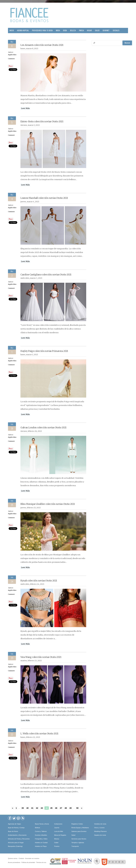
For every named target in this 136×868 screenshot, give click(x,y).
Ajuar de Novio (13, 831)
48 (66, 808)
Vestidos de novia (100, 824)
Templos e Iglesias (78, 843)
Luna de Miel (59, 831)
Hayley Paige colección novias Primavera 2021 (44, 351)
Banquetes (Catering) (15, 846)
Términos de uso (41, 862)
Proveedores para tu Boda (42, 30)
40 (27, 808)
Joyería (57, 828)
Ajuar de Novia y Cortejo (16, 828)
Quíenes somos (13, 858)
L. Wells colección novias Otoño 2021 (39, 734)
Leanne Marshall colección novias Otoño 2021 (44, 198)
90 (77, 808)
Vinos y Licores (99, 828)
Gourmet (106, 30)
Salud (97, 30)
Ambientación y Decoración (17, 835)
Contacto (21, 858)
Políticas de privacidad (28, 862)
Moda (58, 30)
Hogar (89, 30)
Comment (11, 59)
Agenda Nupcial (23, 30)
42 (37, 808)
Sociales (116, 30)
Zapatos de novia (100, 835)
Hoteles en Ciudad (41, 843)
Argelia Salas (12, 55)
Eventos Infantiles (41, 835)
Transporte (75, 846)
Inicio (12, 30)
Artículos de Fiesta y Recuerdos (19, 839)
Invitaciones (58, 824)
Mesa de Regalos (60, 835)
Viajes (12, 36)
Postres (57, 846)
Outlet (56, 843)
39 (23, 808)
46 (56, 808)
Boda (65, 30)
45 (51, 808)
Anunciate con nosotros (32, 858)
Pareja (81, 30)
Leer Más (25, 108)
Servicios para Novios (79, 839)
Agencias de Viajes (14, 824)
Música (57, 839)
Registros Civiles (77, 824)
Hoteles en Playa (41, 846)
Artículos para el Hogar (16, 843)
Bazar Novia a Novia (42, 824)
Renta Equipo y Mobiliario (80, 828)
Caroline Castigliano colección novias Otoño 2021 (46, 275)
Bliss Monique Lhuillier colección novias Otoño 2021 (48, 504)
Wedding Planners (100, 831)
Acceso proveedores (14, 862)
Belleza (73, 30)
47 (61, 808)
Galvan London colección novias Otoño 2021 (43, 428)
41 (32, 808)
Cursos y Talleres (41, 831)
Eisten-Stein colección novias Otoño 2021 (42, 122)
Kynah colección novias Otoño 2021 (39, 581)
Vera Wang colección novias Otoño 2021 (41, 657)
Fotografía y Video (41, 839)
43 (42, 808)
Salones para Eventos (79, 831)
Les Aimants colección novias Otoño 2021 (42, 45)
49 (71, 808)
